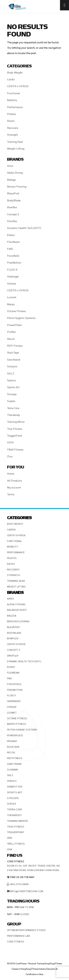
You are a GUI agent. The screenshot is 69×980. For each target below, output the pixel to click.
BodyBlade (14, 201)
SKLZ (11, 374)
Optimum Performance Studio (26, 930)
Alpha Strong (15, 173)
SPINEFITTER (15, 787)
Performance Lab (18, 936)
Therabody (14, 415)
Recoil (11, 339)
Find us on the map (22, 877)
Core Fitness (16, 942)
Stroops (12, 394)
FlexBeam (13, 242)
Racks (11, 121)
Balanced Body (17, 610)
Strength (12, 135)
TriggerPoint (15, 436)
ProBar (11, 332)
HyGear (12, 284)
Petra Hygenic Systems (21, 318)
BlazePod (13, 194)
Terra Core (13, 408)
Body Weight (15, 73)
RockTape (13, 353)
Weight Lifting (16, 149)
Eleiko (11, 235)
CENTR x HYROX (18, 86)
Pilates (11, 114)
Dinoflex (12, 221)
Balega (11, 180)
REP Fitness (15, 346)
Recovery (13, 128)
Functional (13, 93)
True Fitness (15, 429)
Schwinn (12, 367)
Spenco (11, 380)
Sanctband (14, 360)
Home (11, 474)
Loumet (12, 297)
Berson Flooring (17, 187)
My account (14, 488)
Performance (15, 107)
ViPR (10, 443)
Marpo (11, 304)
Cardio (11, 79)
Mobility (12, 100)
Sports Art (13, 387)
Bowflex (12, 207)
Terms (11, 494)
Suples (11, 401)
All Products (14, 481)
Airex (10, 166)
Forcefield (13, 256)
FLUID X (12, 270)
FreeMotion (14, 263)
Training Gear (15, 142)
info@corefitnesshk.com (27, 891)
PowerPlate (14, 325)
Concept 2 (13, 214)
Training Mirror (16, 422)
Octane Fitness (16, 311)
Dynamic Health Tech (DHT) (24, 228)
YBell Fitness (15, 450)
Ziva (10, 457)
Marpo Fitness (17, 724)
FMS (10, 249)
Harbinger (13, 277)
